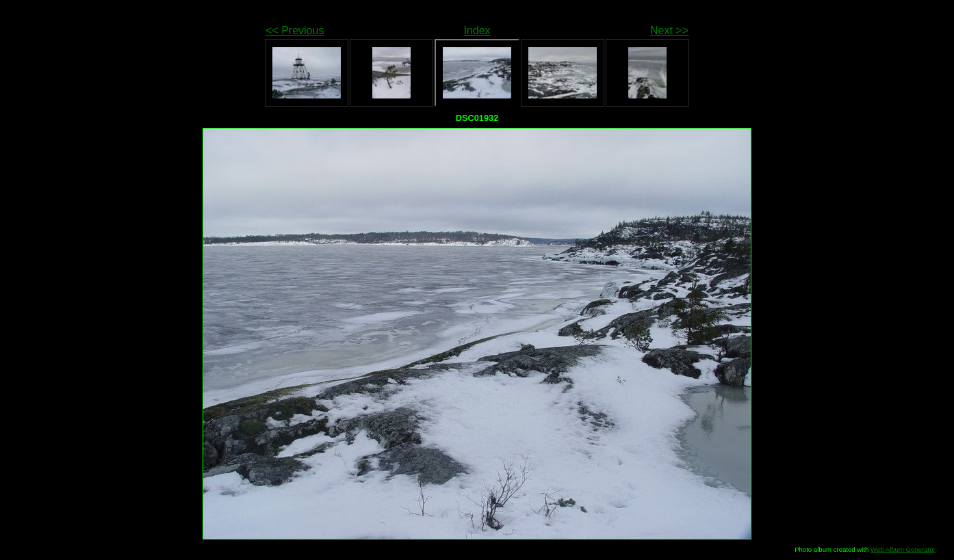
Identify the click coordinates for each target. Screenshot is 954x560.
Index (477, 30)
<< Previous (295, 30)
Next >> (669, 30)
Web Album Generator (903, 549)
